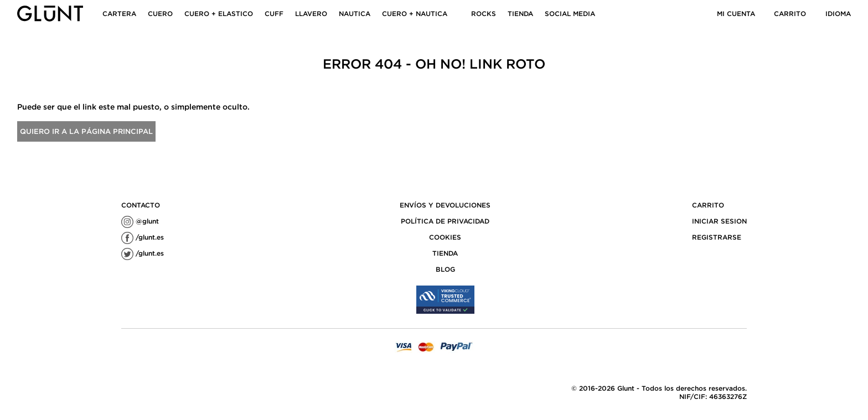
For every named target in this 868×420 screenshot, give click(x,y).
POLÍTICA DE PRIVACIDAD (445, 221)
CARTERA (119, 14)
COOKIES (445, 237)
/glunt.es (143, 237)
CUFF (274, 14)
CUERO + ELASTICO (219, 14)
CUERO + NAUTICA (415, 14)
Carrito (790, 14)
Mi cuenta (736, 14)
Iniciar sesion (719, 221)
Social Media (570, 14)
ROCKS (484, 14)
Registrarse (717, 237)
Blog (445, 269)
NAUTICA (355, 14)
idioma (838, 14)
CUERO (160, 14)
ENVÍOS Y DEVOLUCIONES (445, 205)
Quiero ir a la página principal (86, 131)
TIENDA (520, 14)
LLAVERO (311, 14)
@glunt (140, 221)
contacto (141, 205)
